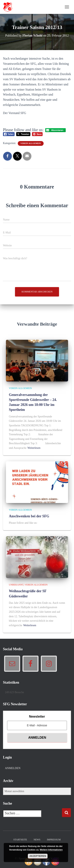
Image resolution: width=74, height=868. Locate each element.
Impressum (54, 840)
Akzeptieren (38, 856)
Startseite (20, 840)
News (37, 840)
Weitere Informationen (51, 850)
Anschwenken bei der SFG (29, 516)
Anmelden (13, 768)
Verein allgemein (31, 143)
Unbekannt (16, 585)
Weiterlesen (34, 448)
